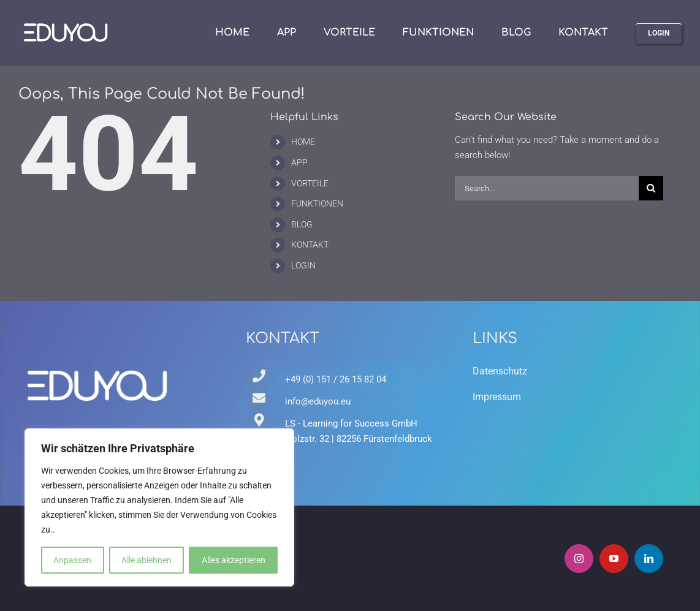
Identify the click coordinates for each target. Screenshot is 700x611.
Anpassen (72, 560)
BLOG (302, 224)
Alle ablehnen (146, 560)
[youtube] (614, 559)
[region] (159, 507)
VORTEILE (310, 183)
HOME (303, 142)
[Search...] (547, 188)
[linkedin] (649, 559)
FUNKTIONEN (317, 203)
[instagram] (579, 559)
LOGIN (303, 265)
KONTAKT (310, 245)
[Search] (651, 188)
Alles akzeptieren (234, 560)
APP (299, 162)
